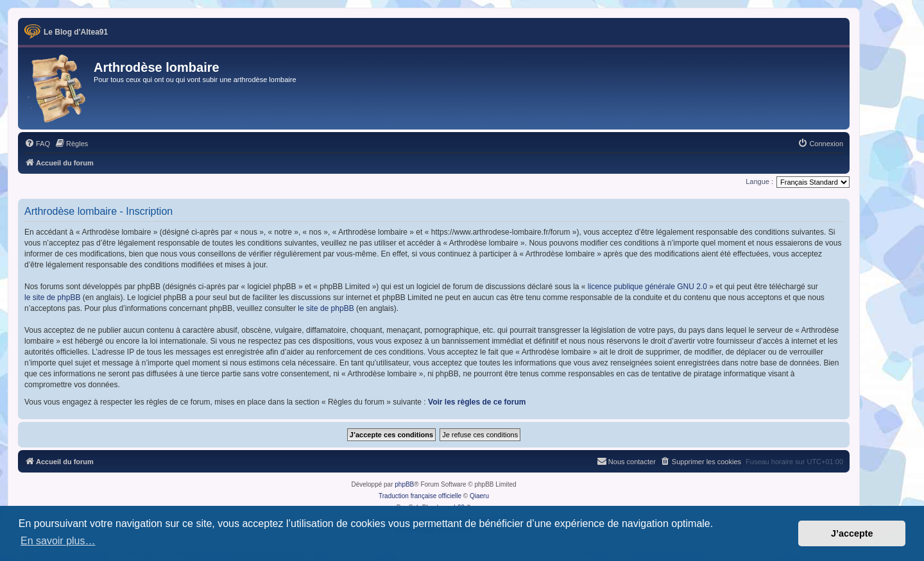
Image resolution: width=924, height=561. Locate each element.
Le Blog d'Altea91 (76, 32)
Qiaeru (479, 496)
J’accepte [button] (852, 533)
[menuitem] (37, 144)
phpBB (404, 484)
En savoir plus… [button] (58, 541)
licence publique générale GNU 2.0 (647, 287)
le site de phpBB (52, 297)
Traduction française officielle (420, 496)
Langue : (759, 181)
